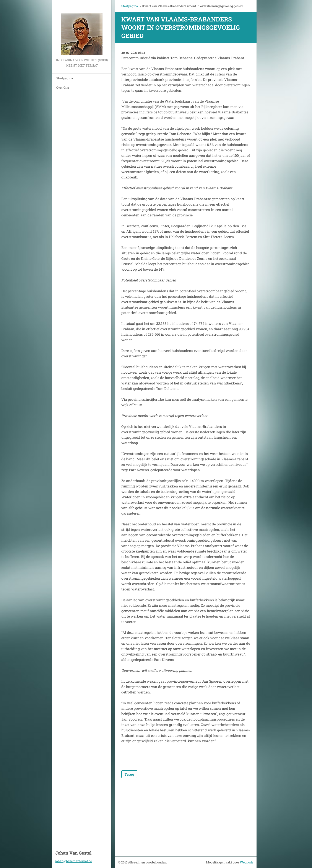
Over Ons (63, 87)
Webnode (247, 862)
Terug (129, 774)
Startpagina (65, 78)
